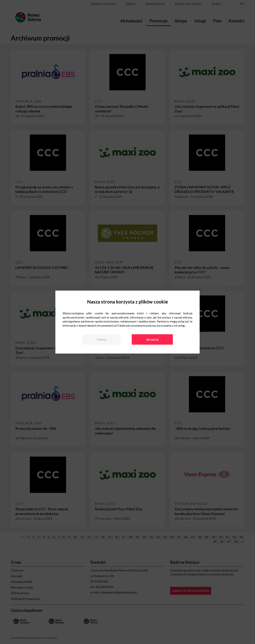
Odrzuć (101, 339)
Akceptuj (152, 339)
